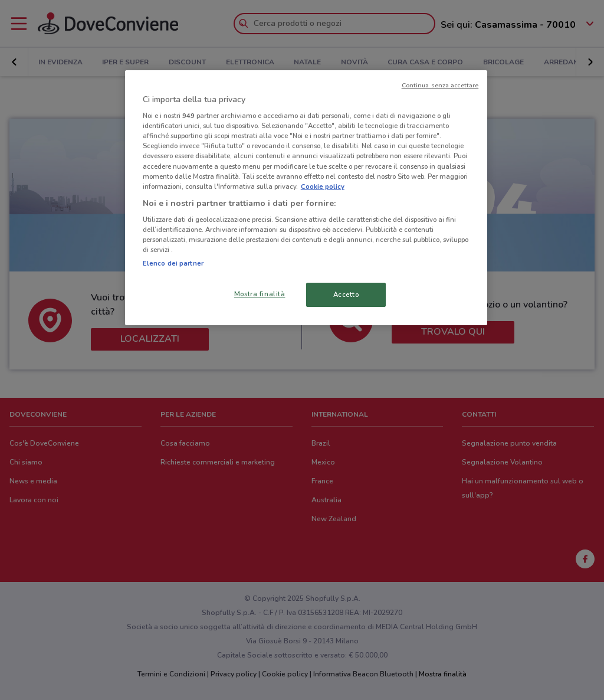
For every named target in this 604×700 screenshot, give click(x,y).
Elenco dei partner (173, 263)
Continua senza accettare (440, 85)
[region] (306, 198)
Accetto (346, 295)
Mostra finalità (260, 294)
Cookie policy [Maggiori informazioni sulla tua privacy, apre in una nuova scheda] (323, 187)
